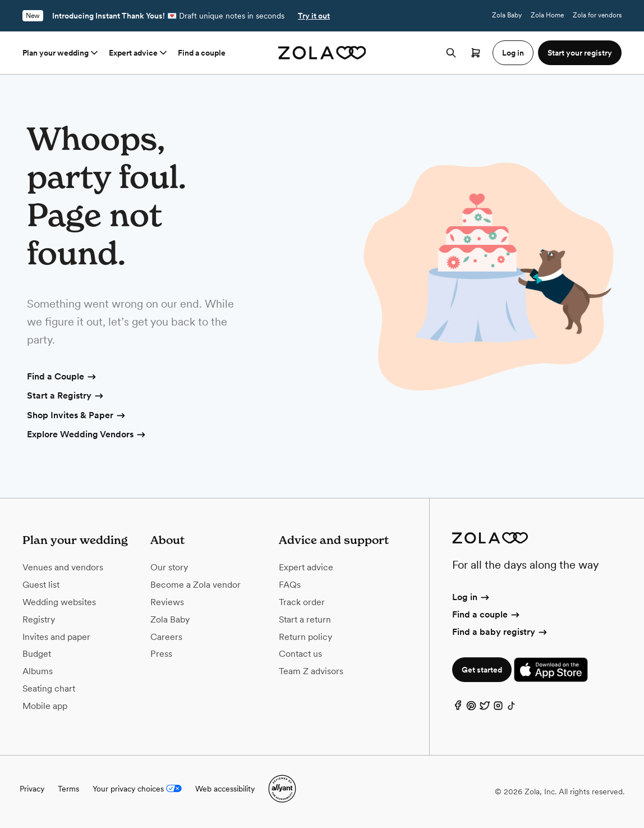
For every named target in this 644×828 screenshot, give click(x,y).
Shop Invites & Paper (77, 416)
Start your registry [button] (580, 53)
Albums (38, 671)
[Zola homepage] (322, 53)
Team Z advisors (311, 671)
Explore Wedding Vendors (87, 435)
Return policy (305, 637)
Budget (37, 654)
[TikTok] (512, 708)
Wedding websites (59, 602)
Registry (39, 619)
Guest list (41, 585)
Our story (169, 567)
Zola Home (547, 15)
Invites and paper (56, 637)
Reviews (167, 602)
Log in (472, 597)
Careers (166, 637)
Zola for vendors (597, 15)
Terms (68, 789)
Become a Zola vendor (196, 585)
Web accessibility (225, 789)
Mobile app (45, 706)
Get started (482, 670)
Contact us (300, 654)
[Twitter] (485, 708)
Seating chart (49, 689)
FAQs (290, 585)
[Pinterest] (471, 708)
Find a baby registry (500, 632)
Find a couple (202, 53)
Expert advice (139, 53)
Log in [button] (513, 53)
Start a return (305, 619)
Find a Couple (62, 377)
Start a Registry (66, 396)
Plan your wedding (61, 53)
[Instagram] (498, 708)
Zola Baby (507, 15)
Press (161, 654)
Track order (302, 602)
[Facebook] (458, 708)
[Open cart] (476, 53)
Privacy (32, 789)
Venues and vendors (63, 567)
